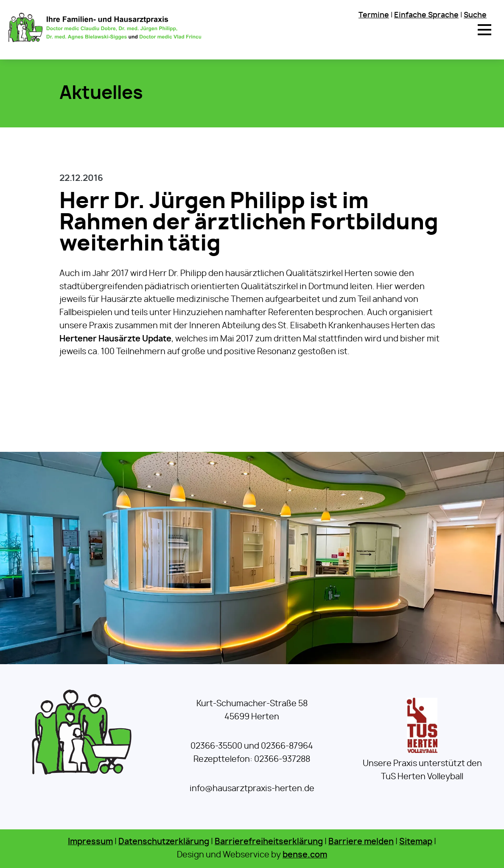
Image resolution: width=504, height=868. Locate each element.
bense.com (305, 855)
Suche (475, 15)
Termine (374, 15)
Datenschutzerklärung (164, 842)
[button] (484, 30)
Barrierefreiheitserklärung (269, 842)
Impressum (90, 842)
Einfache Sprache (426, 15)
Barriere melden (361, 842)
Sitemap (416, 842)
